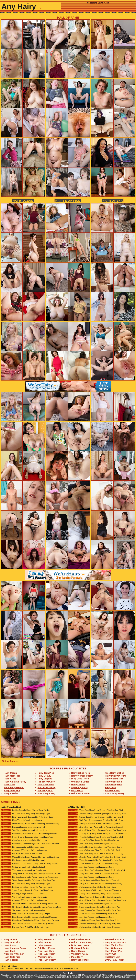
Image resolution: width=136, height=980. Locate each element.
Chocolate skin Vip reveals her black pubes (24, 840)
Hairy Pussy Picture (115, 776)
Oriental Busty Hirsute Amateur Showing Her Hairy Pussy (30, 824)
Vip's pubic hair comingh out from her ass (23, 870)
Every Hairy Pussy (115, 793)
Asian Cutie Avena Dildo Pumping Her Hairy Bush (94, 850)
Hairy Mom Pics (68, 201)
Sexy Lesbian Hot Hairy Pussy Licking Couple (25, 914)
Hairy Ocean (23, 201)
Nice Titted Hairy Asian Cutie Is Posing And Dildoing (95, 827)
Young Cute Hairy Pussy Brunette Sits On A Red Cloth (96, 810)
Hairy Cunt (10, 785)
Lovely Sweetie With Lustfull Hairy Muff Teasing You (95, 890)
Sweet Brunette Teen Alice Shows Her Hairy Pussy (27, 837)
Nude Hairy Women (14, 787)
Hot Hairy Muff (113, 790)
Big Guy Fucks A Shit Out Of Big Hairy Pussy (25, 927)
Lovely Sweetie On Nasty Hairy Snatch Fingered (93, 880)
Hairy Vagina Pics (114, 779)
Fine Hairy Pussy (47, 787)
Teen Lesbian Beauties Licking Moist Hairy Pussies (27, 924)
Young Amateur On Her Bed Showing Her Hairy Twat (28, 880)
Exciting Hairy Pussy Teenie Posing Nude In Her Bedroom (97, 834)
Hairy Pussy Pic (113, 785)
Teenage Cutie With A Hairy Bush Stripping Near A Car (29, 904)
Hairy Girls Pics (12, 790)
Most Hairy (77, 790)
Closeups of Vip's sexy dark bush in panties (24, 850)
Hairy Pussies (11, 793)
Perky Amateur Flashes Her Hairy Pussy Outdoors (94, 927)
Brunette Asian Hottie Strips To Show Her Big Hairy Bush (97, 857)
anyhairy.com (125, 977)
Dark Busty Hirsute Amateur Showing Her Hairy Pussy (96, 820)
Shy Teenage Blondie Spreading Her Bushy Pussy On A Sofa (31, 907)
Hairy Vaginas (45, 779)
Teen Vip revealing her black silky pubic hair (24, 830)
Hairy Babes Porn (81, 773)
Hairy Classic (78, 785)
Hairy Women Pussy (82, 776)
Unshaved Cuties (80, 782)
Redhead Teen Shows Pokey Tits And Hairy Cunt (26, 887)
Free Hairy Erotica (115, 773)
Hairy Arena (113, 201)
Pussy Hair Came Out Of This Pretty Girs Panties (93, 874)
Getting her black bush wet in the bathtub (23, 867)
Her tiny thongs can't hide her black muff (23, 860)
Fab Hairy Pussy (46, 782)
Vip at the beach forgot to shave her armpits (24, 897)
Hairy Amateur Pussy (15, 782)
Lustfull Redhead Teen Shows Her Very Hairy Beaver (95, 847)
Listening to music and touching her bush (23, 827)
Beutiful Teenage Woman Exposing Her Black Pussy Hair (97, 814)
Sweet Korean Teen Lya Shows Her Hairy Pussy (93, 864)
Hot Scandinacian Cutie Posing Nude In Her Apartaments (29, 877)
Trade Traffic (68, 973)
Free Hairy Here (46, 785)
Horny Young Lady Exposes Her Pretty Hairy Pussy (27, 817)
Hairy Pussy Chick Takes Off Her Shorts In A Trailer (95, 897)
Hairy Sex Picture (80, 793)
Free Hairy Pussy (47, 793)
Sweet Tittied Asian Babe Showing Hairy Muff (92, 914)
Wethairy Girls (45, 790)
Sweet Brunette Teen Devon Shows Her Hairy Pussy (95, 907)
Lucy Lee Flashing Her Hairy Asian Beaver (91, 867)
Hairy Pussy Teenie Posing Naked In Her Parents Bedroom (30, 844)
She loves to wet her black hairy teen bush (23, 910)
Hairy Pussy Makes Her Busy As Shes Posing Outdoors (29, 834)
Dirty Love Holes (80, 779)
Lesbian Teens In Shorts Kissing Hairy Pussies (25, 810)
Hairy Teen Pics (46, 773)
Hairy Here (29, 968)
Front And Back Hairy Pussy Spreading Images (25, 814)
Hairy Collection (114, 782)
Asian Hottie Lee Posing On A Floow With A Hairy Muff (96, 870)
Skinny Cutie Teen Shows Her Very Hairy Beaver (93, 840)
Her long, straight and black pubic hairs (22, 847)
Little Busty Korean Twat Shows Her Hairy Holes (94, 920)
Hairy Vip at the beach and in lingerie (21, 820)
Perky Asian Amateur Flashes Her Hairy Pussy (92, 887)
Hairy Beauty (44, 776)
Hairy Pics (73, 968)
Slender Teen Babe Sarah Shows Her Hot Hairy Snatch (96, 817)
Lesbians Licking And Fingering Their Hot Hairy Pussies (29, 864)
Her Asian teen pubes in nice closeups (22, 854)
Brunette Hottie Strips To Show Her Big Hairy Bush (94, 924)
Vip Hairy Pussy (80, 787)
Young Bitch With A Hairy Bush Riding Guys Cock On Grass (31, 874)
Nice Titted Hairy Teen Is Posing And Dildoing (92, 844)
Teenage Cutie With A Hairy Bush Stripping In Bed (94, 824)
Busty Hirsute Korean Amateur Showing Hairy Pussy (95, 884)
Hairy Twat (111, 787)
